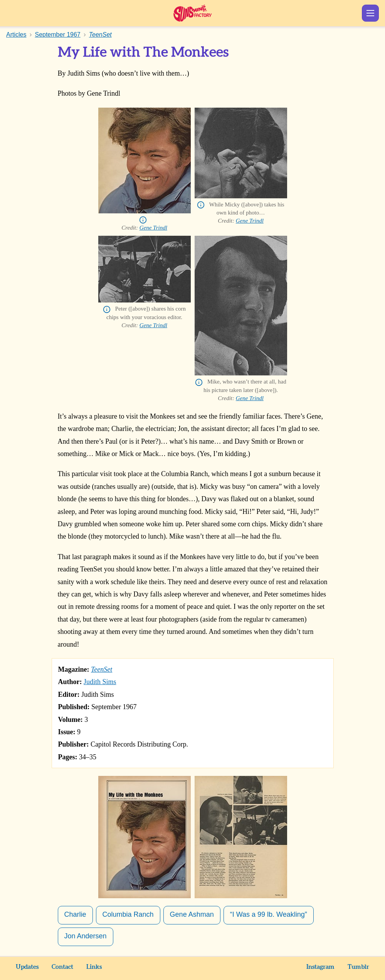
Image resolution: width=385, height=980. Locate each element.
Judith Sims (100, 682)
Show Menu (370, 13)
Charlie (75, 914)
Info (143, 220)
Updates (27, 967)
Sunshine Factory (192, 13)
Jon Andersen (86, 936)
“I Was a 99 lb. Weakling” (269, 914)
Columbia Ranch (128, 914)
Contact (62, 967)
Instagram (320, 967)
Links (94, 967)
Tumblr (358, 967)
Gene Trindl (153, 228)
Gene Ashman (192, 914)
